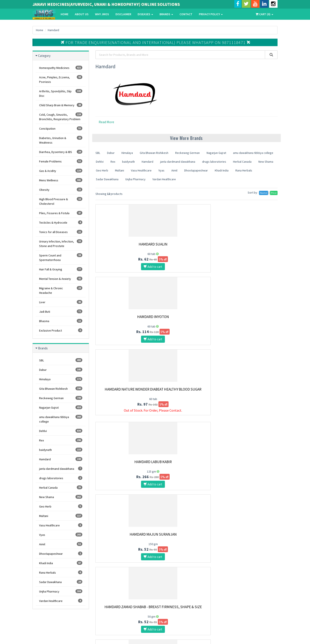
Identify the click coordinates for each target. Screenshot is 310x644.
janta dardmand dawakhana (61, 469)
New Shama (61, 497)
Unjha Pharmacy (61, 591)
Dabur (61, 370)
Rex (61, 440)
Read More (106, 122)
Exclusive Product (61, 330)
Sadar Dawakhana (61, 582)
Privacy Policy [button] (211, 14)
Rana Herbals (61, 572)
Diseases (145, 14)
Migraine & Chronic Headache (61, 290)
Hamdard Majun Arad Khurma (124, 389)
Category (44, 56)
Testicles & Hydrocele (61, 222)
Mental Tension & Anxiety (61, 279)
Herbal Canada (61, 487)
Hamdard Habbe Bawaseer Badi (187, 389)
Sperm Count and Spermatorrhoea (61, 258)
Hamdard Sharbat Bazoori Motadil (249, 391)
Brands (166, 14)
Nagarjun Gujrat (61, 407)
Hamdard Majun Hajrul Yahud (124, 462)
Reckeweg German (61, 398)
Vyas (61, 535)
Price (274, 193)
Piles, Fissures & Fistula (61, 213)
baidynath (61, 450)
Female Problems (61, 161)
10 (180, 498)
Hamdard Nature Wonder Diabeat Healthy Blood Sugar (249, 246)
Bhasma (61, 321)
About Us (81, 14)
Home (64, 14)
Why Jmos (102, 14)
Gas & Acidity (61, 171)
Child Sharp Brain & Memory (61, 105)
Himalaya (61, 379)
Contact (186, 14)
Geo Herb (61, 506)
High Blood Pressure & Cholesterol (61, 201)
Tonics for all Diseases (61, 232)
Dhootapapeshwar (61, 554)
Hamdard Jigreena (186, 462)
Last (197, 498)
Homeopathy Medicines (61, 68)
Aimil (61, 544)
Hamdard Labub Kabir (124, 317)
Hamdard (54, 30)
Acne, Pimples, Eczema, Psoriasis (61, 79)
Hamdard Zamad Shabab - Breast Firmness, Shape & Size (249, 319)
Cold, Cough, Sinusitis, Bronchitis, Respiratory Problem (61, 117)
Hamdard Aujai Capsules (249, 462)
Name (264, 193)
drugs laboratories (61, 478)
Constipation (61, 128)
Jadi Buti (61, 311)
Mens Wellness (61, 180)
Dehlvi (61, 431)
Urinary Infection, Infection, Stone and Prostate (61, 244)
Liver (61, 302)
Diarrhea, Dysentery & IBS (61, 152)
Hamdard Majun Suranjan (186, 317)
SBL (61, 360)
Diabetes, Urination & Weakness (61, 140)
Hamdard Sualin (124, 244)
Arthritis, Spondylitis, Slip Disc (61, 93)
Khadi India (61, 563)
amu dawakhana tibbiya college (61, 419)
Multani (61, 516)
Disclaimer (123, 14)
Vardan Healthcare (61, 601)
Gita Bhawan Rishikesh (61, 389)
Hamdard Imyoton (187, 244)
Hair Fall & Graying (61, 269)
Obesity (61, 190)
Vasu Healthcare (61, 525)
